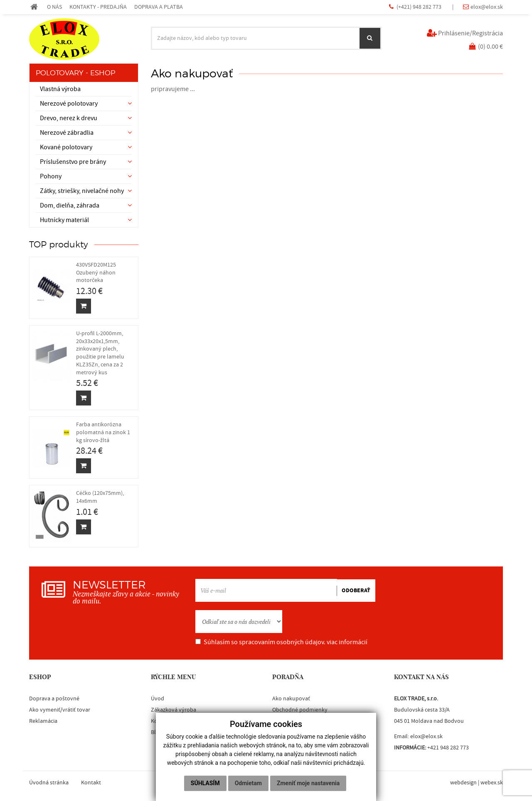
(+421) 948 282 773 (420, 7)
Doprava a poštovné (54, 699)
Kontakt (91, 783)
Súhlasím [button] (205, 783)
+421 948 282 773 (448, 748)
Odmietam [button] (248, 783)
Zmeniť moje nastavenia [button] (308, 783)
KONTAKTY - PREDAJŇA (98, 7)
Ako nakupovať (291, 699)
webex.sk (492, 783)
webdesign (463, 783)
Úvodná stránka (49, 783)
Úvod (158, 699)
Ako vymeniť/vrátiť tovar (60, 710)
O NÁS (54, 7)
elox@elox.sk (487, 7)
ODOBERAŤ (356, 591)
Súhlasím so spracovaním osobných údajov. (281, 642)
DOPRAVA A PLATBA (159, 7)
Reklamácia (43, 721)
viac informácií (347, 642)
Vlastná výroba (60, 89)
